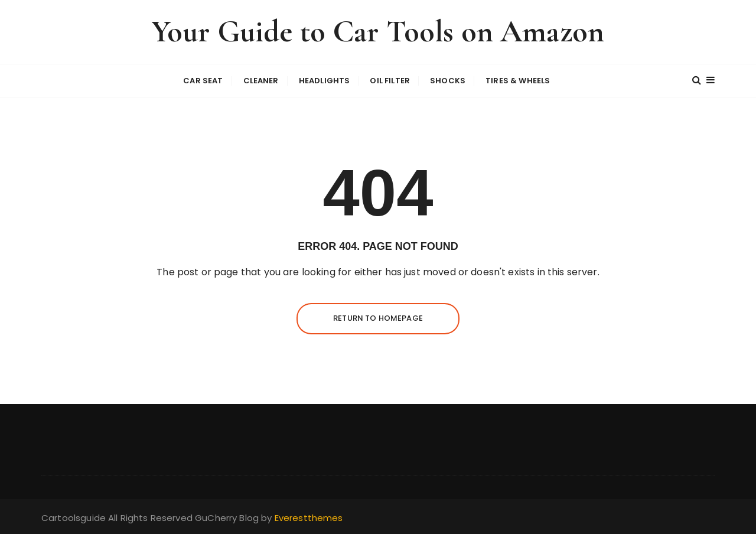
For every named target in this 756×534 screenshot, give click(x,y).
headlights (325, 81)
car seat (203, 81)
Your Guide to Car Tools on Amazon (378, 32)
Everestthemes (309, 518)
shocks (448, 81)
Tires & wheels (518, 81)
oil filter (390, 81)
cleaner (261, 81)
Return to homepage (378, 318)
